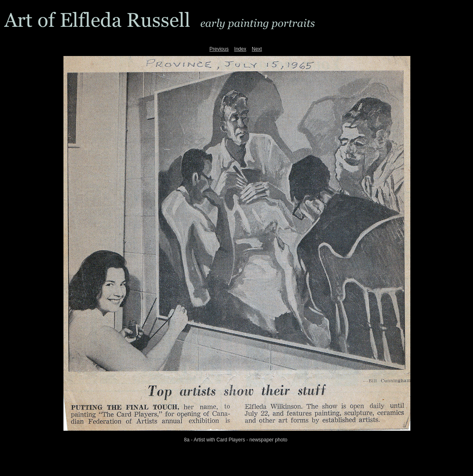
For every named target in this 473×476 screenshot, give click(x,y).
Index (240, 49)
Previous (219, 49)
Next (257, 49)
